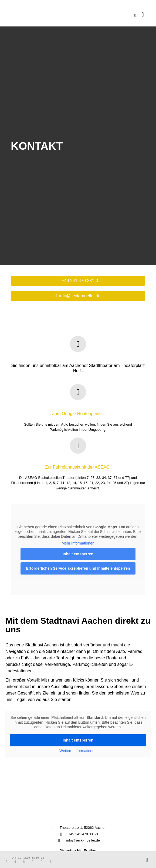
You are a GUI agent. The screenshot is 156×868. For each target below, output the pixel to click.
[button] (143, 15)
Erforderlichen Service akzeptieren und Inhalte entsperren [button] (78, 568)
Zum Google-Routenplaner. (78, 414)
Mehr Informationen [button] (78, 543)
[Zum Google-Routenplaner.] (78, 392)
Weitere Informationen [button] (78, 751)
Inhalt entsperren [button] (78, 554)
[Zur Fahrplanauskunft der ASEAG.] (78, 446)
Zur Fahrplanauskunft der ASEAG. (78, 467)
